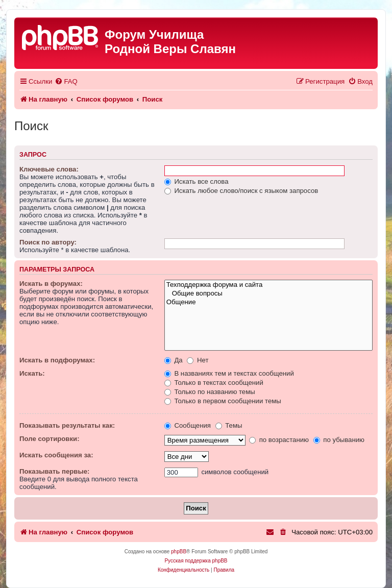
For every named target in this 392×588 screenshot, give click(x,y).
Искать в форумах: (51, 284)
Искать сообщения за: (56, 455)
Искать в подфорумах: (57, 360)
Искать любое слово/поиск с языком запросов (241, 191)
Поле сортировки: (50, 439)
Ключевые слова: (49, 169)
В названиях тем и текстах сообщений (229, 373)
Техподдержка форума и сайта (268, 285)
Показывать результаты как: (67, 425)
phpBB (179, 552)
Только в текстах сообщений (214, 383)
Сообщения (188, 425)
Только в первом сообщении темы (223, 401)
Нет (198, 360)
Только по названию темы (210, 392)
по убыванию (339, 440)
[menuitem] (66, 81)
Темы (229, 425)
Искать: (32, 373)
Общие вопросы (268, 294)
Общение (268, 302)
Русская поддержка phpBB (196, 561)
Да (174, 360)
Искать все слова (197, 181)
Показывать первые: (54, 471)
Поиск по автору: (48, 242)
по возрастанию (279, 440)
